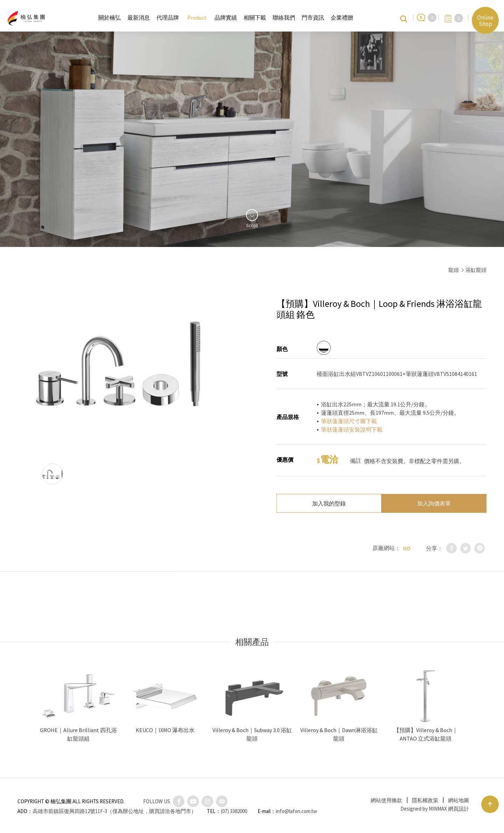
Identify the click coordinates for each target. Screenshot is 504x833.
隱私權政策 (425, 800)
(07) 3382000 (234, 811)
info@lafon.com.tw (296, 811)
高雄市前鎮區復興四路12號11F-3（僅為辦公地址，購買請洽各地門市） (114, 811)
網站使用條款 (386, 800)
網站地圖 (458, 800)
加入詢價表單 (434, 503)
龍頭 (454, 270)
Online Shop (485, 20)
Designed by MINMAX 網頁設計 (435, 809)
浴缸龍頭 (476, 270)
